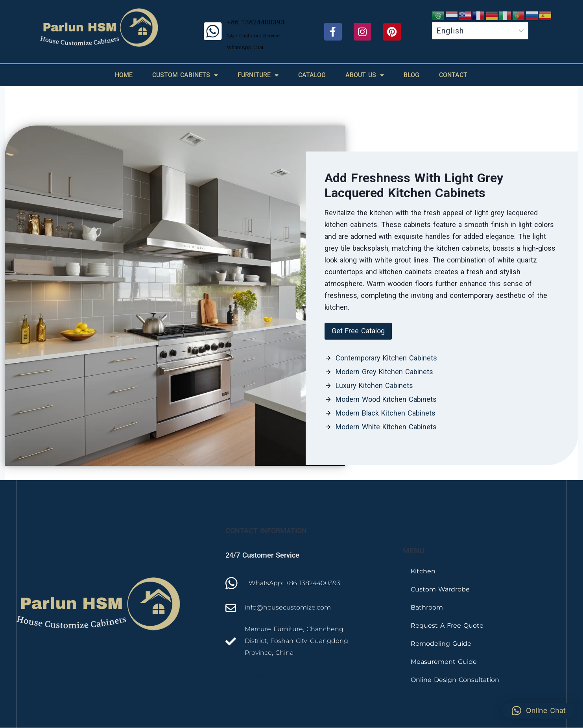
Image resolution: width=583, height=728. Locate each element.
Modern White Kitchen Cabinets (386, 427)
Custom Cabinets (185, 75)
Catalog (312, 75)
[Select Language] (480, 31)
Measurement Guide (444, 662)
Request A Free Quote (447, 625)
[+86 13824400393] (213, 31)
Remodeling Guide (441, 644)
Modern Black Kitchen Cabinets (386, 413)
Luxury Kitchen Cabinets (374, 385)
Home (124, 75)
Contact (453, 75)
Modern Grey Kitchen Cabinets (384, 372)
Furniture (258, 75)
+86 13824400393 (256, 22)
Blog (411, 75)
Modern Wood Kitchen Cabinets (386, 399)
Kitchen (423, 571)
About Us (365, 75)
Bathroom (427, 607)
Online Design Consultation (455, 680)
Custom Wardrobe (440, 589)
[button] (358, 331)
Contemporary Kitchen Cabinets (386, 358)
